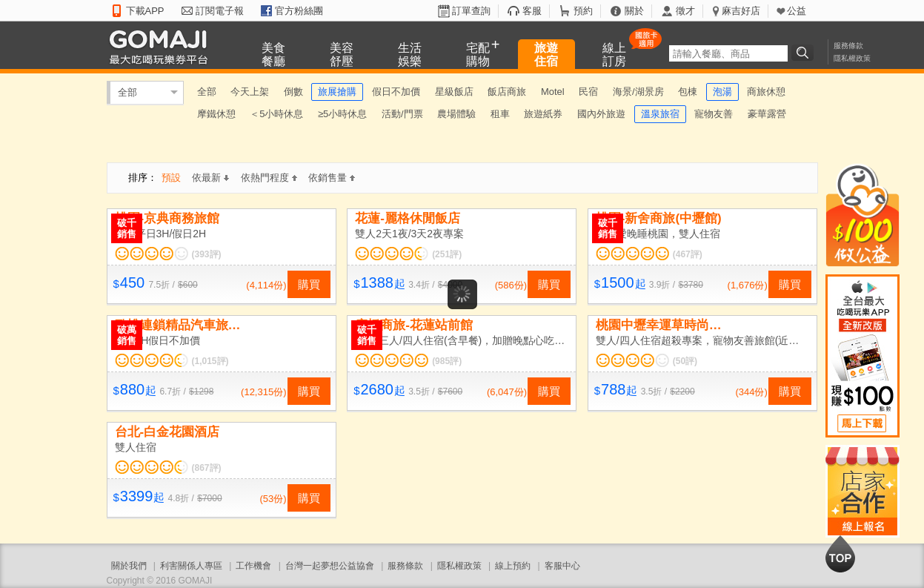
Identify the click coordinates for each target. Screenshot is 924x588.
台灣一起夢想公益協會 (330, 566)
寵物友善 (714, 114)
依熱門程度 (269, 178)
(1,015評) (210, 361)
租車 (500, 114)
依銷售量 (332, 178)
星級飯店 (454, 92)
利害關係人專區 (191, 566)
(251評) (447, 254)
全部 (127, 92)
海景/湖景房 (638, 92)
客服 (532, 11)
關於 (634, 11)
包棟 (688, 92)
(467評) (688, 254)
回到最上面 (840, 554)
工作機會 (253, 566)
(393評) (207, 254)
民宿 (588, 92)
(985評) (447, 361)
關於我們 (129, 566)
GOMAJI (162, 46)
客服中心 (562, 566)
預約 (583, 11)
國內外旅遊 (601, 114)
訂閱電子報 (220, 11)
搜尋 (805, 53)
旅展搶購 (337, 92)
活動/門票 (402, 114)
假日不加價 (396, 92)
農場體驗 (456, 114)
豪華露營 (767, 114)
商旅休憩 (766, 92)
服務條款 (848, 46)
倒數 (293, 92)
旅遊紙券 (543, 114)
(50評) (685, 361)
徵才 (685, 11)
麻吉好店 (741, 11)
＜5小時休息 (276, 114)
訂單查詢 (471, 11)
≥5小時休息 (342, 114)
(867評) (207, 468)
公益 (797, 11)
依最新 (210, 178)
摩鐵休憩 (216, 114)
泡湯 (722, 92)
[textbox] (728, 53)
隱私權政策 (852, 58)
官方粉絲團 (299, 11)
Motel (553, 92)
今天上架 (250, 92)
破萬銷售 (127, 335)
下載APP (145, 11)
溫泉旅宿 (660, 114)
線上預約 (513, 566)
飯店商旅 (507, 92)
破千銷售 (127, 228)
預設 (171, 178)
